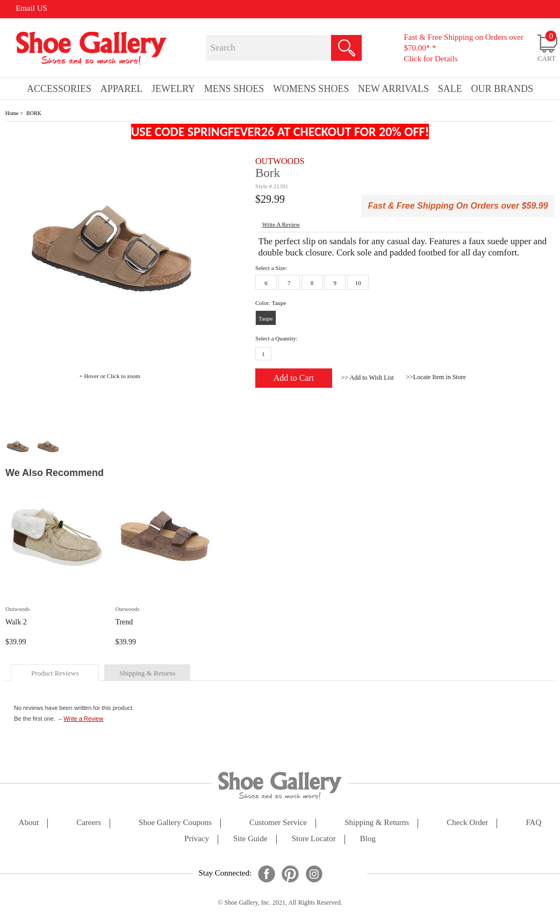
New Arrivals (393, 89)
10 (358, 283)
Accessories (59, 89)
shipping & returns (147, 673)
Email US (31, 8)
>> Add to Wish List (368, 378)
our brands (502, 89)
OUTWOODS (280, 161)
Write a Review (83, 719)
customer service (278, 823)
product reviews (55, 673)
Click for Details (431, 59)
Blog (368, 839)
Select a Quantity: (277, 338)
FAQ (533, 823)
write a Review (281, 224)
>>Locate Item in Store (436, 377)
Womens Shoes (311, 89)
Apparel (121, 89)
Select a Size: (271, 268)
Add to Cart (294, 378)
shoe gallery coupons (175, 823)
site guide (250, 839)
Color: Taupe (271, 303)
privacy (197, 839)
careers (89, 823)
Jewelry (173, 89)
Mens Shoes (234, 89)
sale (450, 89)
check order (467, 823)
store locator (314, 839)
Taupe (266, 318)
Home (12, 113)
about (29, 823)
